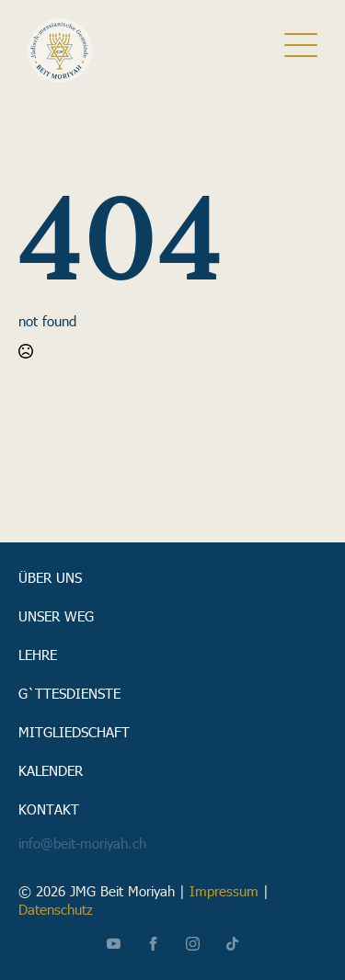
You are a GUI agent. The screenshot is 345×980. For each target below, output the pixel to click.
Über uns (50, 576)
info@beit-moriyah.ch (82, 843)
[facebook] (153, 944)
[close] (301, 51)
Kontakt (49, 808)
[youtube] (114, 944)
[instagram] (193, 944)
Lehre (38, 654)
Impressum (224, 891)
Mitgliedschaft (74, 731)
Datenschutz (56, 909)
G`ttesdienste (69, 692)
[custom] (232, 944)
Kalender (51, 769)
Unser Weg (56, 615)
